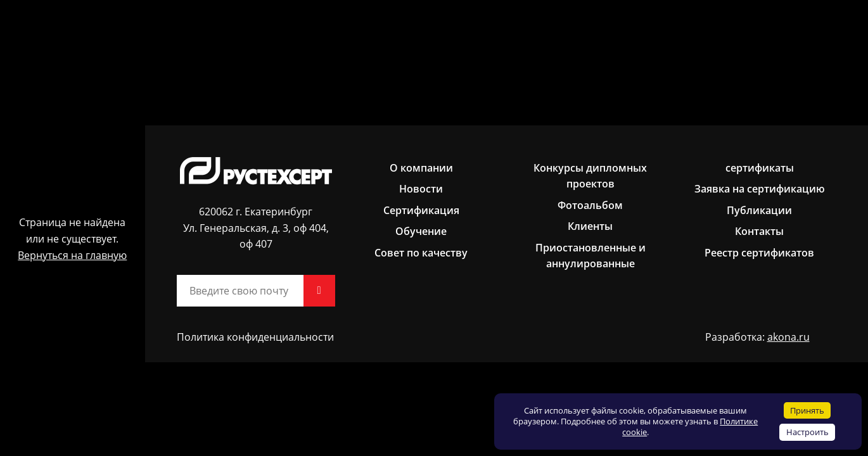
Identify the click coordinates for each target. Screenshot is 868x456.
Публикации (759, 210)
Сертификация (421, 210)
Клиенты (590, 226)
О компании (421, 168)
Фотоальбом (590, 205)
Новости (421, 189)
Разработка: (757, 338)
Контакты (759, 231)
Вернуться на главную (72, 255)
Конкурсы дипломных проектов (590, 176)
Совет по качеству (421, 253)
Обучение (421, 231)
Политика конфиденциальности (255, 337)
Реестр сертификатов (759, 253)
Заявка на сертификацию (760, 189)
